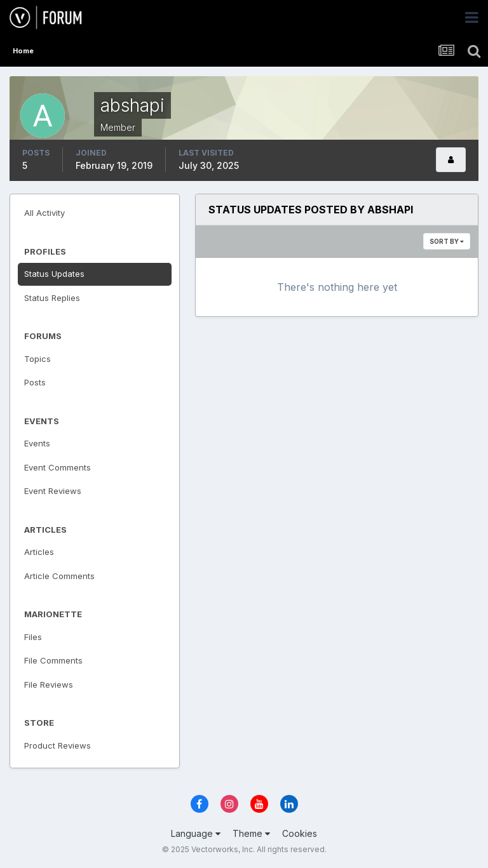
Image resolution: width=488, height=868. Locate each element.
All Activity (44, 213)
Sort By (447, 241)
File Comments (53, 660)
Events (37, 443)
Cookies (300, 833)
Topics (37, 359)
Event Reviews (53, 491)
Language (196, 833)
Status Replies (52, 298)
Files (33, 637)
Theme (251, 833)
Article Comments (59, 576)
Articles (39, 552)
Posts (35, 382)
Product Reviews (58, 745)
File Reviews (49, 684)
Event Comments (58, 467)
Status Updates (54, 274)
